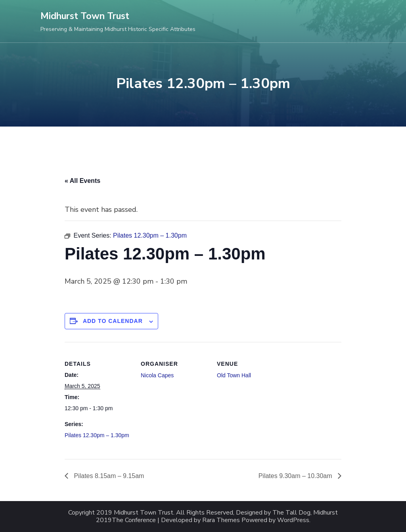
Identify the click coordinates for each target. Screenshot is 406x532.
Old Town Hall (234, 375)
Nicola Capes (157, 375)
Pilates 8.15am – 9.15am (108, 476)
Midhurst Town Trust (85, 16)
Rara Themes (221, 520)
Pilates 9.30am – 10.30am (296, 476)
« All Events (82, 181)
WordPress (293, 520)
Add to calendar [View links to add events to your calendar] (113, 321)
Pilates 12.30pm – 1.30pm (97, 435)
